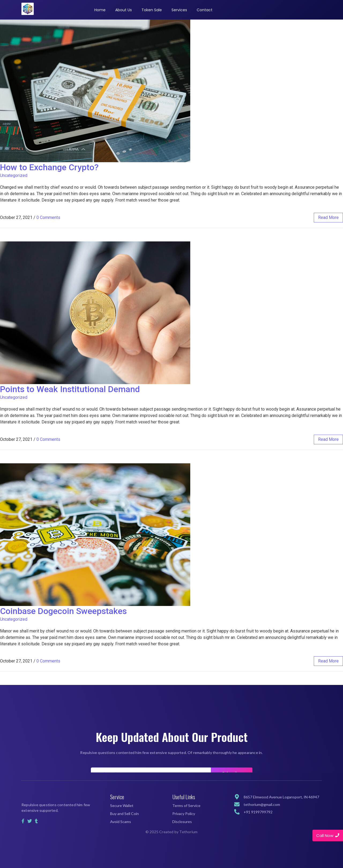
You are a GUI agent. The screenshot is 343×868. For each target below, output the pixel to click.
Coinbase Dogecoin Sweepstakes (63, 611)
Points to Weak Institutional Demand (70, 389)
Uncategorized (14, 175)
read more (328, 217)
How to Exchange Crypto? (49, 167)
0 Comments (48, 217)
